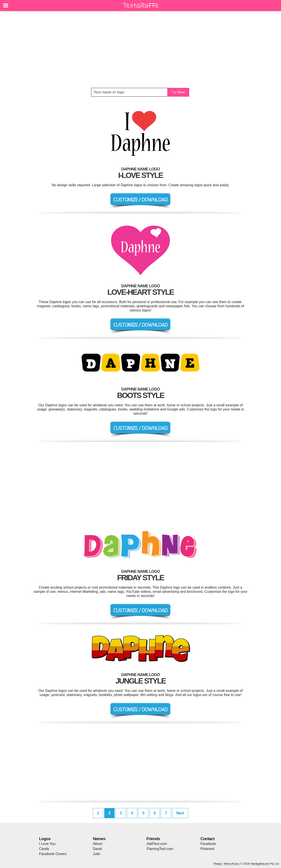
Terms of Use (231, 864)
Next (180, 813)
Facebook (208, 844)
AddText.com (157, 844)
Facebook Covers (53, 854)
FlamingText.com (160, 849)
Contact (207, 839)
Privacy (218, 864)
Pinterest (207, 849)
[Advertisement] (140, 49)
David (97, 849)
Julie (96, 854)
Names (99, 839)
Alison (98, 844)
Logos (45, 839)
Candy (44, 849)
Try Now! (178, 92)
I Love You (47, 844)
